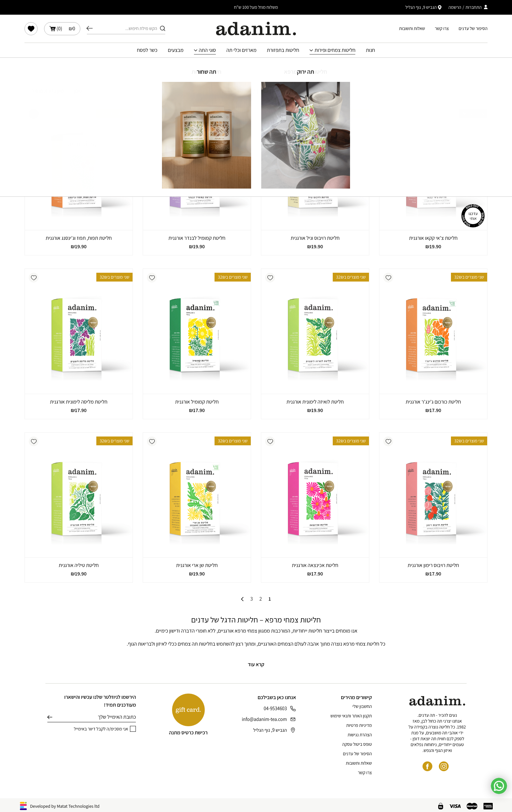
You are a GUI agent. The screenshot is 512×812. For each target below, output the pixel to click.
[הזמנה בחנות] (44, 91)
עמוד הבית (304, 68)
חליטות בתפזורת (283, 50)
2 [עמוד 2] (261, 599)
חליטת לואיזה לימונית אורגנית (315, 402)
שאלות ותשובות (412, 28)
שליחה (50, 717)
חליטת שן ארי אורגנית (197, 565)
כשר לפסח (147, 50)
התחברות (473, 7)
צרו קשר (442, 28)
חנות (370, 50)
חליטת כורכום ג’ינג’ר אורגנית (433, 402)
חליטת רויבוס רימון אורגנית (433, 565)
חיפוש (90, 28)
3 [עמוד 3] (251, 599)
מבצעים (176, 50)
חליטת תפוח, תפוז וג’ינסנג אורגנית (79, 238)
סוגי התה (208, 50)
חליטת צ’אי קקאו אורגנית (433, 238)
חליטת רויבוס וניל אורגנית (315, 238)
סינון (82, 91)
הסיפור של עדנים (473, 28)
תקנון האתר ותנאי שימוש (351, 716)
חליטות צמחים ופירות (335, 50)
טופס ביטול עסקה (357, 744)
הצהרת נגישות (360, 735)
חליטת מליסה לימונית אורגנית (79, 402)
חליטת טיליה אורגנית (79, 565)
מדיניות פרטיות (359, 725)
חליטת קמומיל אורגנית (197, 402)
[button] (388, 114)
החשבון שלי (362, 706)
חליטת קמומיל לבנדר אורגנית (197, 238)
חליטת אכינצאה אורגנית (315, 565)
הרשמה (455, 7)
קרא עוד (256, 664)
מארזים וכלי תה (241, 50)
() (62, 29)
